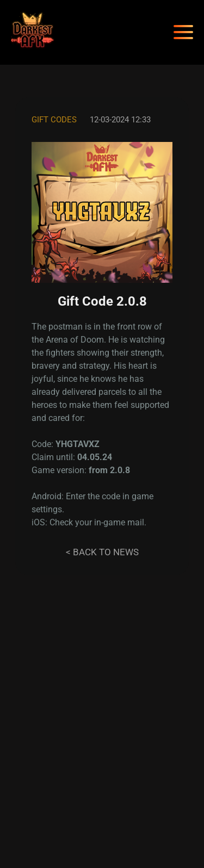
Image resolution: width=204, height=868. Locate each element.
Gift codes (54, 120)
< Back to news (102, 552)
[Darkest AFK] (33, 32)
